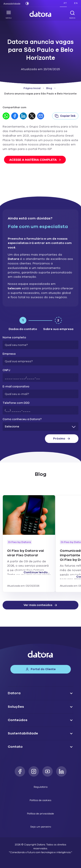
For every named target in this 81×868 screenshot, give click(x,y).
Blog (49, 88)
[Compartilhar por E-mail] (41, 116)
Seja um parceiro (41, 827)
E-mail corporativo (16, 387)
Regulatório (41, 787)
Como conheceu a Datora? (22, 419)
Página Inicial (32, 88)
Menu (9, 15)
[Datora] (41, 14)
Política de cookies (40, 800)
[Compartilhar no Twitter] (32, 116)
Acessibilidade (12, 4)
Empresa (9, 354)
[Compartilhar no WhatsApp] (6, 116)
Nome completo (14, 338)
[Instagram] (34, 771)
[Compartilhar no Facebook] (15, 116)
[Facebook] (20, 771)
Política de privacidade (40, 814)
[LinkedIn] (61, 771)
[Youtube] (48, 771)
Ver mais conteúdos (40, 605)
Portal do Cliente (41, 669)
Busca (72, 15)
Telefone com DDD (16, 403)
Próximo (62, 439)
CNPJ (6, 370)
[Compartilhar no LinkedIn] (23, 116)
